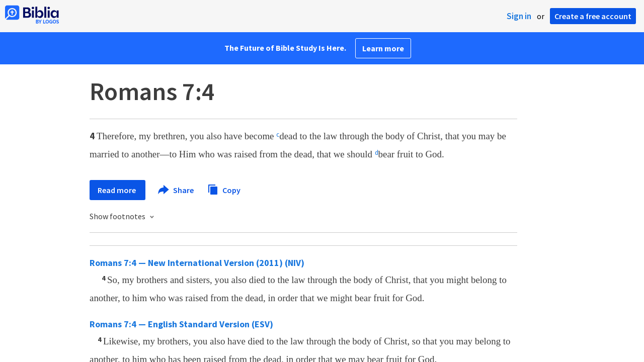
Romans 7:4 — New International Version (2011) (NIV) (197, 263)
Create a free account (593, 16)
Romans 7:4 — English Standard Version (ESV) (181, 324)
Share (176, 190)
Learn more (383, 48)
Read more (117, 190)
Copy (224, 189)
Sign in (519, 16)
